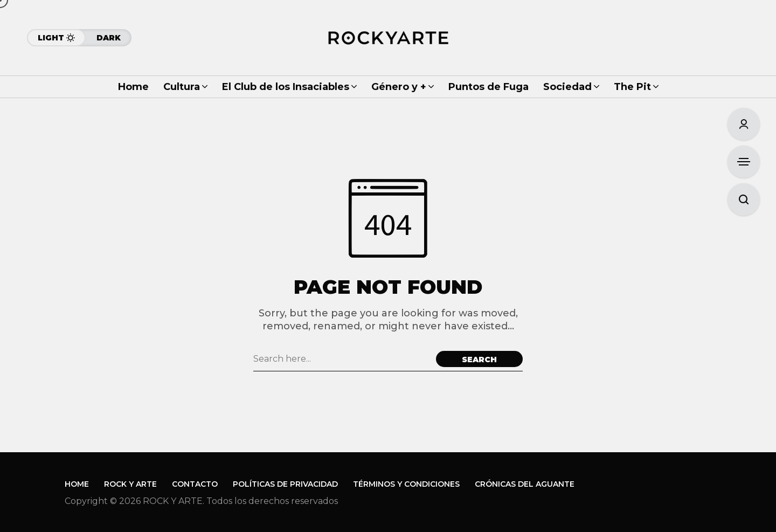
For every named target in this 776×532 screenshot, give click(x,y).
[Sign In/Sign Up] (744, 124)
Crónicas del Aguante (525, 484)
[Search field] (342, 359)
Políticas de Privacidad (285, 484)
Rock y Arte (130, 484)
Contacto (195, 484)
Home (77, 484)
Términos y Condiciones (406, 484)
